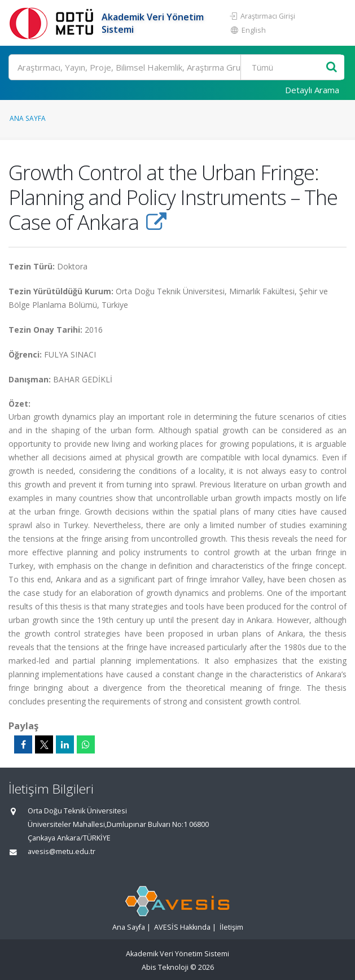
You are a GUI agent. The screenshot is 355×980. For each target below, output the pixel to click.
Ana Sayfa (28, 118)
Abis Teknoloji (165, 967)
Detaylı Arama (312, 90)
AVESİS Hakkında (182, 927)
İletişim (231, 927)
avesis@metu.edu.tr (62, 851)
